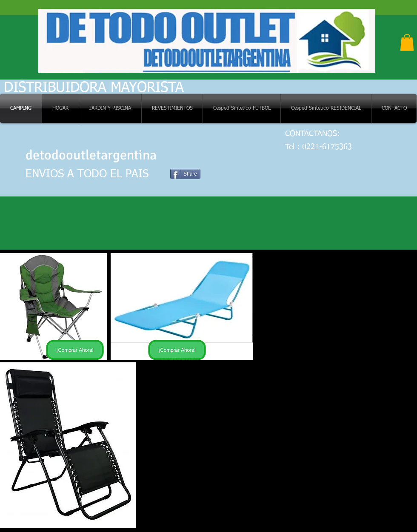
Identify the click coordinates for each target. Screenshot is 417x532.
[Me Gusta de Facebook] (186, 157)
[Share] (185, 174)
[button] (407, 42)
